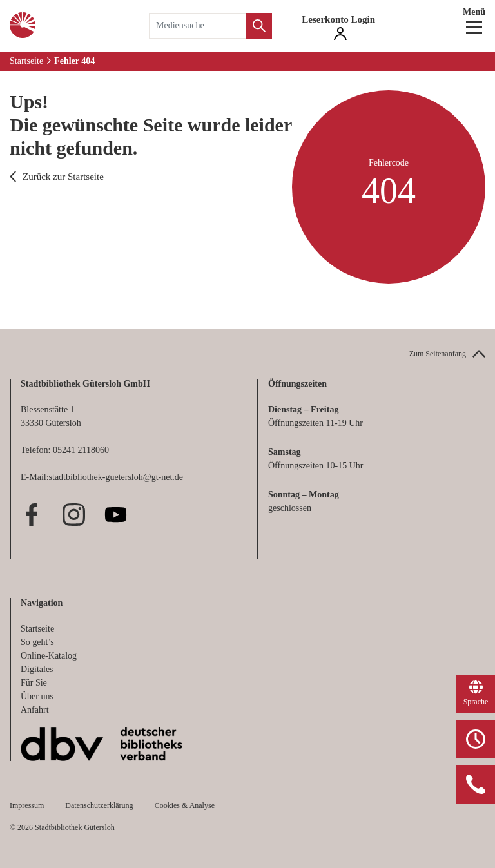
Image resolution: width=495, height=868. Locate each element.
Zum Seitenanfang (438, 354)
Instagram (74, 515)
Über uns (37, 696)
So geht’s (37, 642)
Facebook (32, 515)
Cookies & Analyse (185, 805)
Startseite (26, 61)
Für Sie (34, 683)
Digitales (37, 669)
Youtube (116, 515)
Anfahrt (35, 710)
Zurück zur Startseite (63, 177)
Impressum (27, 805)
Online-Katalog (49, 656)
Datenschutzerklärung (99, 805)
